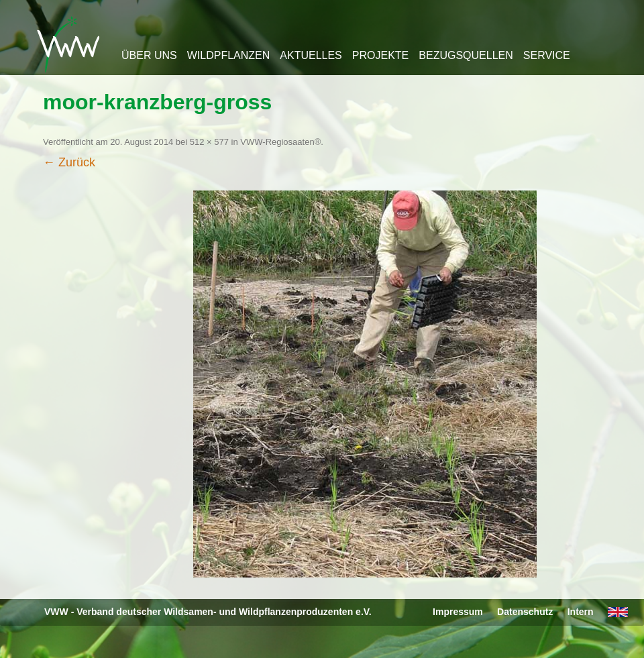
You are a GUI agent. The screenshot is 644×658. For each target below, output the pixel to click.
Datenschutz (525, 612)
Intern (581, 612)
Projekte (380, 55)
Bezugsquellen (466, 55)
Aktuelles (311, 55)
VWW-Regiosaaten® (280, 142)
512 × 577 (209, 142)
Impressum (458, 612)
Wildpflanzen (229, 55)
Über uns (149, 55)
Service (547, 55)
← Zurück (69, 162)
